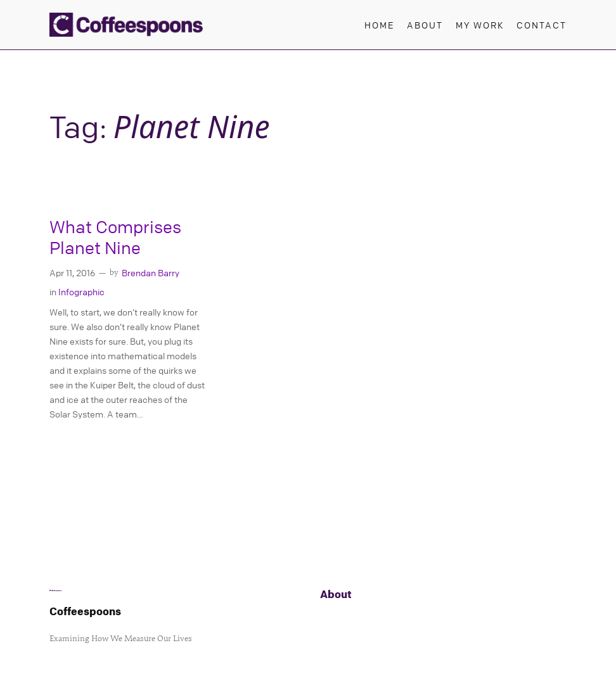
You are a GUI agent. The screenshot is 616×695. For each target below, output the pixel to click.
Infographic (81, 291)
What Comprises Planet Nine (115, 237)
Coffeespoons (85, 611)
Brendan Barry (151, 272)
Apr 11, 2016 (72, 272)
